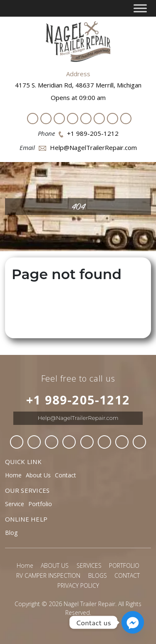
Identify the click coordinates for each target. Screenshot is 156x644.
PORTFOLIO (124, 565)
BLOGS (98, 575)
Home (13, 475)
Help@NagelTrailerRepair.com (93, 147)
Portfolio (40, 504)
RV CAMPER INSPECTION (48, 575)
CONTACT (127, 575)
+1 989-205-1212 (93, 133)
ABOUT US (55, 565)
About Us (38, 475)
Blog (11, 533)
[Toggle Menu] (140, 8)
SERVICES (89, 565)
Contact (66, 475)
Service (15, 504)
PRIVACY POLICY (78, 585)
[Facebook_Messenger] (133, 622)
